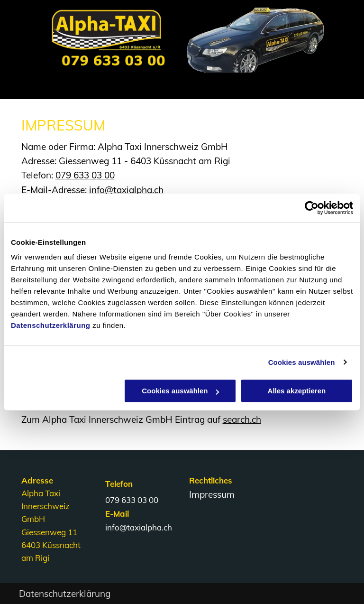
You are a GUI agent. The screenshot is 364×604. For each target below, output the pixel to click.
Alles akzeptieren (297, 391)
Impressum (212, 494)
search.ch (242, 419)
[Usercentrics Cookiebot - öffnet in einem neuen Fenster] (312, 208)
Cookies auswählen (302, 362)
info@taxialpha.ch (126, 190)
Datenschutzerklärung (51, 325)
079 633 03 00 (85, 175)
